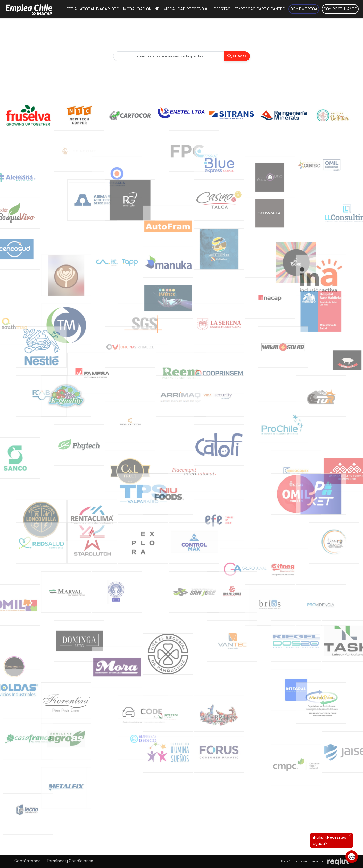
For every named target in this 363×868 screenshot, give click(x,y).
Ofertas (222, 9)
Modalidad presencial (186, 9)
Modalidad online (141, 9)
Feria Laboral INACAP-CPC (93, 9)
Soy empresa (304, 9)
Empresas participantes (260, 9)
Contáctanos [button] (27, 861)
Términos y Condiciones (70, 861)
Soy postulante (340, 9)
